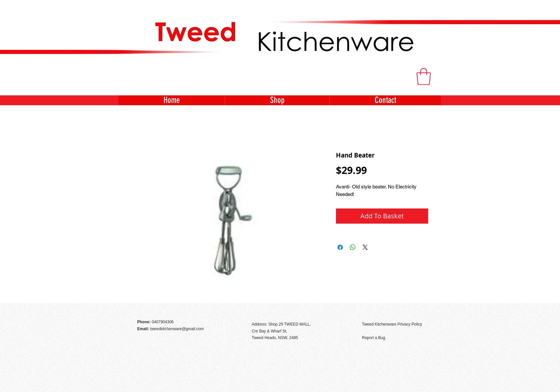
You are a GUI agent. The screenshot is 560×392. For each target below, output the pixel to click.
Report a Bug (374, 338)
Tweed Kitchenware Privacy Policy (392, 324)
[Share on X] (365, 247)
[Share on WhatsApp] (353, 247)
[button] (424, 76)
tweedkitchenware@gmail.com (177, 329)
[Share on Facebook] (340, 247)
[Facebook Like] (423, 310)
